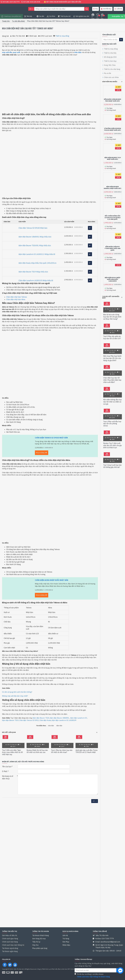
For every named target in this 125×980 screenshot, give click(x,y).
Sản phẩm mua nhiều (110, 82)
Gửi (94, 801)
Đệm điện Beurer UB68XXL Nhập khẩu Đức (35, 237)
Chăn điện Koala (45, 720)
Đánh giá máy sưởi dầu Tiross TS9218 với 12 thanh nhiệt (87, 751)
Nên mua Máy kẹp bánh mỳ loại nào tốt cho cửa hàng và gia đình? (112, 354)
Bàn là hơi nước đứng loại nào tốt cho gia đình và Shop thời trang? (112, 313)
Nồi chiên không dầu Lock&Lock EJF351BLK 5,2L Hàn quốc (113, 215)
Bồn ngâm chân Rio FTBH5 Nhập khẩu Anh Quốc (113, 246)
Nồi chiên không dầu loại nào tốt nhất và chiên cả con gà (112, 398)
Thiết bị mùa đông (62, 36)
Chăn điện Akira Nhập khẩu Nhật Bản (52, 580)
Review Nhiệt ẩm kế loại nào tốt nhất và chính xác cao (37, 751)
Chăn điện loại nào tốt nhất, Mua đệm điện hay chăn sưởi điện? (112, 376)
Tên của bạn (7, 767)
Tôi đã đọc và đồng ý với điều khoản (92, 976)
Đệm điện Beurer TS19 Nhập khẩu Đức (33, 272)
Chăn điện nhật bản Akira (16, 299)
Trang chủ (6, 21)
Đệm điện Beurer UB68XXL (60, 718)
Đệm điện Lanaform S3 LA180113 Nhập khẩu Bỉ (37, 254)
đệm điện (59, 726)
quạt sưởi (16, 52)
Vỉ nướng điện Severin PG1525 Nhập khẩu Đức (113, 129)
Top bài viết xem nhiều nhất (111, 293)
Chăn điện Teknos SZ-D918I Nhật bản (33, 228)
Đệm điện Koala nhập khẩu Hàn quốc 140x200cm (37, 263)
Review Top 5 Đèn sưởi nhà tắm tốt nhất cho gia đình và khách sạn (112, 441)
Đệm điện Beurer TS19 (10, 720)
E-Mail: (5, 771)
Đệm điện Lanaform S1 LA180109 (64, 720)
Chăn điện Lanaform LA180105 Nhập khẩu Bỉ (36, 280)
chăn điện (51, 726)
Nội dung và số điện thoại (8, 777)
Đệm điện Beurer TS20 (41, 718)
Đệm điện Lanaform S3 (79, 718)
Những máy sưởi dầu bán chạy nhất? (15, 696)
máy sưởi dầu (7, 52)
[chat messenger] (120, 971)
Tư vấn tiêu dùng (18, 21)
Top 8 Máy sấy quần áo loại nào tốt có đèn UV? (112, 333)
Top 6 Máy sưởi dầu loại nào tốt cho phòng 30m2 (112, 420)
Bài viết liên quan (9, 732)
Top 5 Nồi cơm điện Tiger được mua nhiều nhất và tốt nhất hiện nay (12, 752)
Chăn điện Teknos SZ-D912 (29, 720)
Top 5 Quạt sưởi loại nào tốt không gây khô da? (112, 462)
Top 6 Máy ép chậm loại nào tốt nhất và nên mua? (62, 751)
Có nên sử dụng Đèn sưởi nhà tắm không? (17, 692)
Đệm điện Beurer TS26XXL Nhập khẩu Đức (35, 245)
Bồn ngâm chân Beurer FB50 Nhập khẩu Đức (112, 100)
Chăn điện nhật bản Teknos (17, 297)
